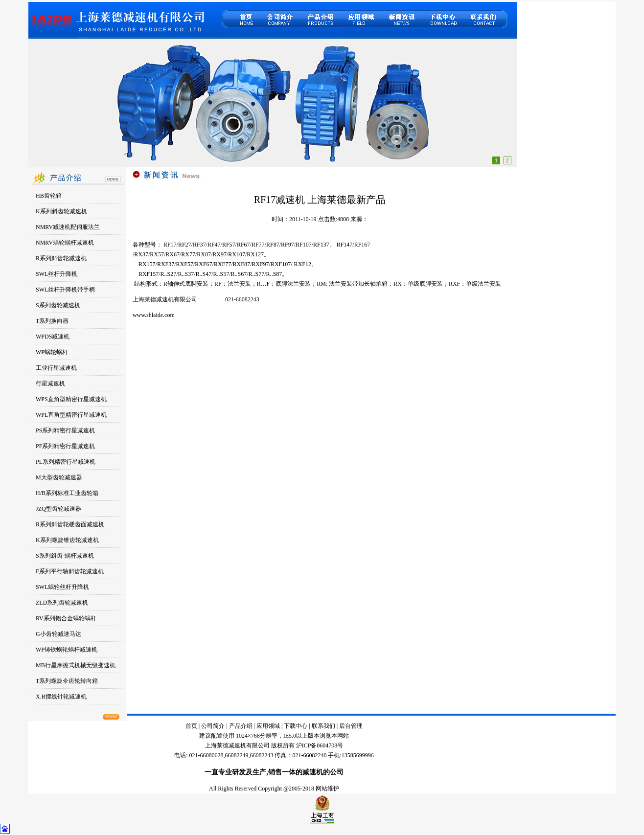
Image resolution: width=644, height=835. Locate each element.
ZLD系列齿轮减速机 (62, 603)
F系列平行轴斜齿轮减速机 (70, 571)
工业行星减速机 (56, 368)
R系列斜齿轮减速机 (61, 258)
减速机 (313, 772)
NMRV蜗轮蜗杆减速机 (65, 243)
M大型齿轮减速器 (59, 477)
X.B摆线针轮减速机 (61, 697)
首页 (191, 726)
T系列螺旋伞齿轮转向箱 (67, 681)
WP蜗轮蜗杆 (52, 352)
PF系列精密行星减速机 (65, 446)
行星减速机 (50, 384)
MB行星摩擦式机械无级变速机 (76, 665)
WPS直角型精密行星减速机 (71, 399)
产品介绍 (241, 726)
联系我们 (324, 726)
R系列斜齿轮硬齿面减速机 (70, 524)
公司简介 (213, 726)
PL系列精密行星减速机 (66, 462)
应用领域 (268, 726)
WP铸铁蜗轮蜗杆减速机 (67, 650)
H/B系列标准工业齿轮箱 (67, 493)
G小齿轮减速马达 (58, 634)
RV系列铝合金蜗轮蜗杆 (66, 618)
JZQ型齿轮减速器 (58, 509)
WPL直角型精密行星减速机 (71, 415)
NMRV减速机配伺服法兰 (68, 227)
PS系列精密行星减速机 (65, 430)
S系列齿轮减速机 (58, 305)
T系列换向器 (52, 321)
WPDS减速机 (53, 337)
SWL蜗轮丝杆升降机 (62, 587)
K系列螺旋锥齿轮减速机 (67, 540)
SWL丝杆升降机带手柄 (65, 290)
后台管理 (351, 726)
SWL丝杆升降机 (57, 274)
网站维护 (327, 789)
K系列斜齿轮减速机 (61, 211)
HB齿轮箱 (49, 196)
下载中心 (296, 726)
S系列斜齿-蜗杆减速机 (65, 556)
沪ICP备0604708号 (320, 745)
